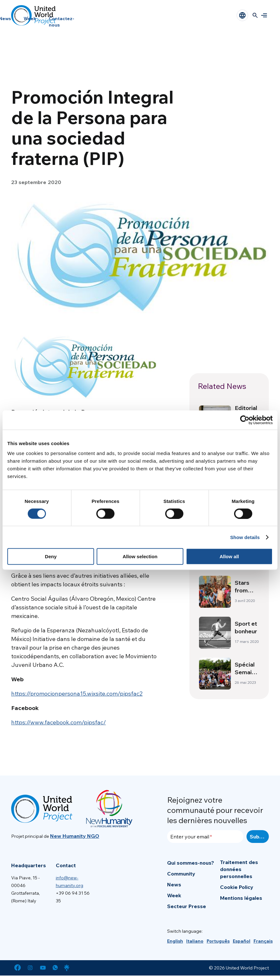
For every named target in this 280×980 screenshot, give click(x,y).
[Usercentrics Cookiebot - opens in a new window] (245, 420)
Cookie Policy (237, 887)
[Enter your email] (205, 837)
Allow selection (140, 556)
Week (30, 19)
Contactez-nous (62, 22)
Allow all (229, 556)
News (174, 884)
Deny (51, 556)
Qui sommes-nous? (191, 863)
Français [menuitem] (263, 941)
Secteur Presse (187, 906)
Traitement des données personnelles (239, 869)
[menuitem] (175, 941)
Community (181, 874)
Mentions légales (241, 898)
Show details (245, 537)
